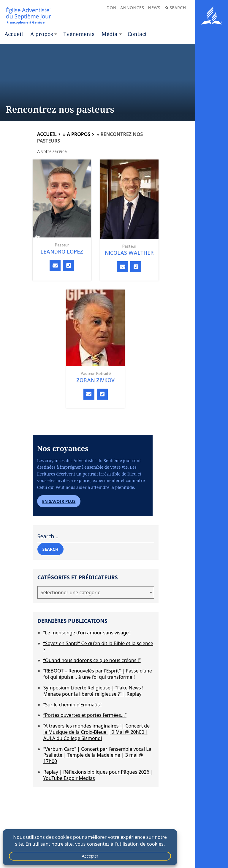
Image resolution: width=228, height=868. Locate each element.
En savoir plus (59, 501)
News (154, 8)
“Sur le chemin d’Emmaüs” (72, 705)
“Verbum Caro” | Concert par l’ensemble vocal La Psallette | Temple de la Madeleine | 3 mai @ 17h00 (97, 755)
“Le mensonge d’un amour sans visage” (87, 633)
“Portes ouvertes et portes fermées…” (85, 715)
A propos (42, 34)
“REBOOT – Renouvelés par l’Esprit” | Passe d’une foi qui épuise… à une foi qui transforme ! (98, 674)
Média (109, 34)
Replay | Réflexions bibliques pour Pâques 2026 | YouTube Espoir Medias (98, 775)
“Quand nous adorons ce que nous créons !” (92, 660)
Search (176, 8)
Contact (137, 34)
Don (111, 8)
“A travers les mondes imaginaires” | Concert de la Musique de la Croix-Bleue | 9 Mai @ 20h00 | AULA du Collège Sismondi (97, 732)
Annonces (132, 8)
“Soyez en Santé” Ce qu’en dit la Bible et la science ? (98, 646)
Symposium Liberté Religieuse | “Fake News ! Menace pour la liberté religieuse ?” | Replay (93, 691)
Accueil (14, 34)
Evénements (79, 34)
